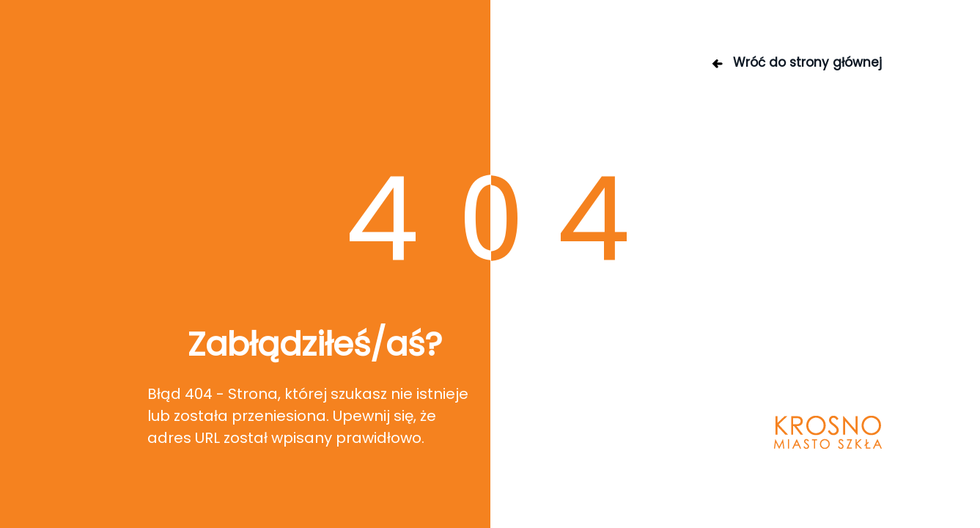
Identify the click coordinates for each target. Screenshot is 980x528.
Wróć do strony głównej (796, 62)
